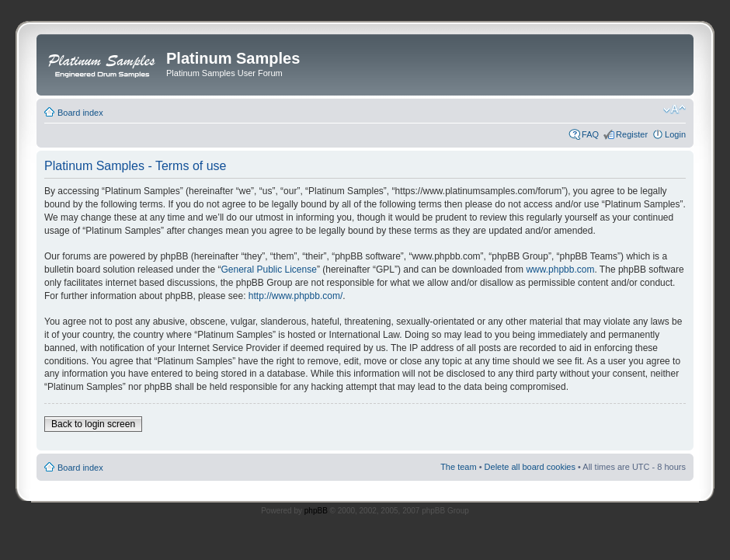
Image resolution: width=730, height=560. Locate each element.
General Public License (268, 270)
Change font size (674, 110)
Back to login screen (93, 424)
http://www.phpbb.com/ (295, 296)
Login (675, 134)
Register (632, 134)
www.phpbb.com (560, 270)
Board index (80, 113)
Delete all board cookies (530, 467)
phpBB (316, 511)
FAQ (590, 134)
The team (458, 467)
